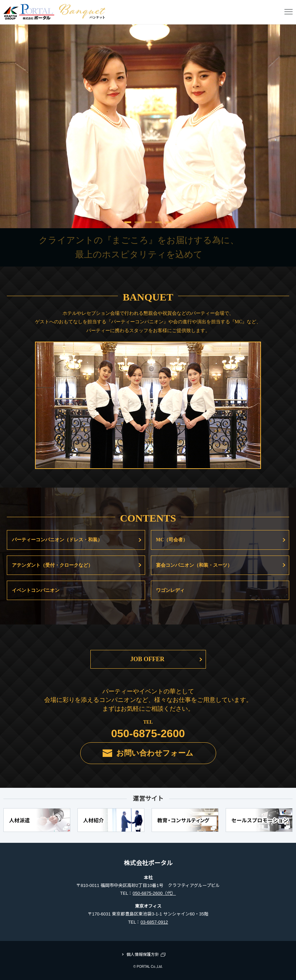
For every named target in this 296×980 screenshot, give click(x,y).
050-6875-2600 (148, 733)
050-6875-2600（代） (154, 893)
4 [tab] (158, 225)
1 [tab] (128, 225)
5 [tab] (169, 225)
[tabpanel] (148, 126)
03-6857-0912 (154, 922)
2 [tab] (138, 225)
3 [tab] (148, 225)
